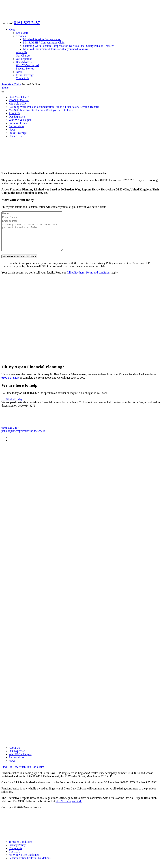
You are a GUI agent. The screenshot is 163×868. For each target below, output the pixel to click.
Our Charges (23, 56)
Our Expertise (24, 59)
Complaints (15, 854)
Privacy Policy (17, 850)
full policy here (76, 278)
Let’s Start (22, 33)
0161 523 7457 (27, 23)
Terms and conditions (98, 278)
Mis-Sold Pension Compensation (42, 39)
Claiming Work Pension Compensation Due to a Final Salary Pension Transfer (68, 46)
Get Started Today (12, 404)
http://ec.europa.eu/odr (69, 807)
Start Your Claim (11, 84)
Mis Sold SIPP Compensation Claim (44, 43)
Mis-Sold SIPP (17, 104)
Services (21, 36)
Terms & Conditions (20, 847)
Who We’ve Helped (27, 65)
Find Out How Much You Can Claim (23, 772)
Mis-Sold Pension (19, 100)
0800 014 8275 (10, 383)
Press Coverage (25, 75)
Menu (12, 30)
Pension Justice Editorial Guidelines (30, 863)
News (19, 72)
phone (5, 88)
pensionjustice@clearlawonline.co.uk (23, 436)
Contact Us (22, 78)
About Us (22, 52)
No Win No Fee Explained (24, 860)
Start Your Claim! (19, 97)
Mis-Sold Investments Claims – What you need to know (56, 49)
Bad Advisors (24, 62)
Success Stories (25, 69)
